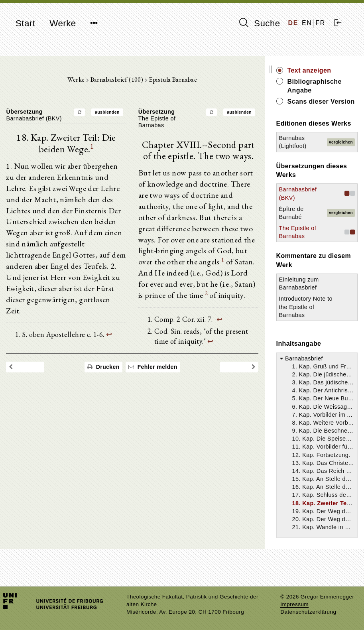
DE (293, 23)
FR (320, 23)
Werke (63, 23)
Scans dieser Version (317, 106)
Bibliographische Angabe (323, 86)
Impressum (294, 604)
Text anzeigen (318, 70)
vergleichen (341, 160)
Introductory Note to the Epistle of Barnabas (311, 325)
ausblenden (112, 113)
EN (307, 23)
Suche (260, 23)
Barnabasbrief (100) (122, 80)
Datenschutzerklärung (308, 612)
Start (25, 23)
